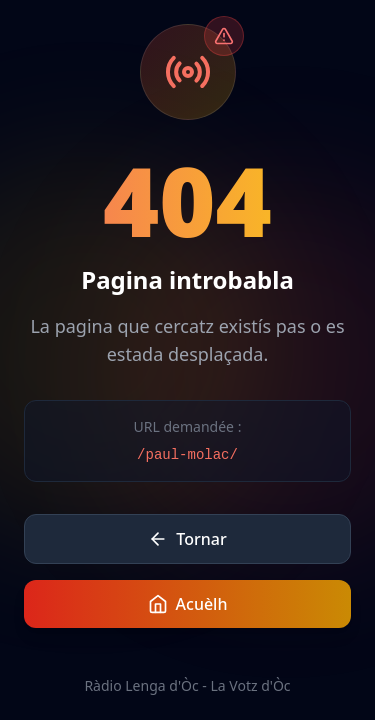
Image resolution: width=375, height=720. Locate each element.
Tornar (187, 539)
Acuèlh (188, 604)
